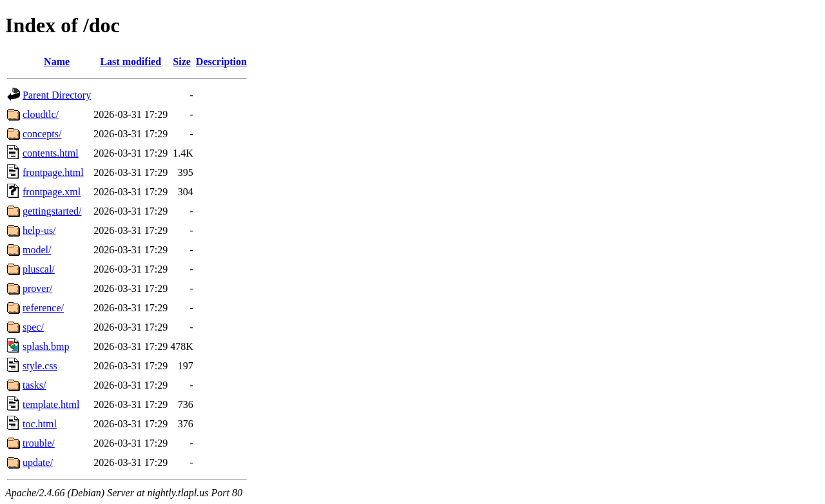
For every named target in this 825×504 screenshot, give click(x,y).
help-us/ (39, 230)
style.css (40, 366)
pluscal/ (39, 269)
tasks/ (34, 385)
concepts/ (42, 134)
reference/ (43, 308)
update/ (38, 462)
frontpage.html (53, 172)
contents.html (51, 153)
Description (221, 62)
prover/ (37, 288)
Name (57, 62)
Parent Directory (57, 95)
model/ (37, 250)
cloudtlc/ (41, 114)
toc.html (40, 424)
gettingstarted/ (52, 211)
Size (182, 62)
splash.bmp (46, 346)
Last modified (131, 62)
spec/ (33, 327)
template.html (51, 404)
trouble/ (39, 443)
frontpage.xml (52, 192)
